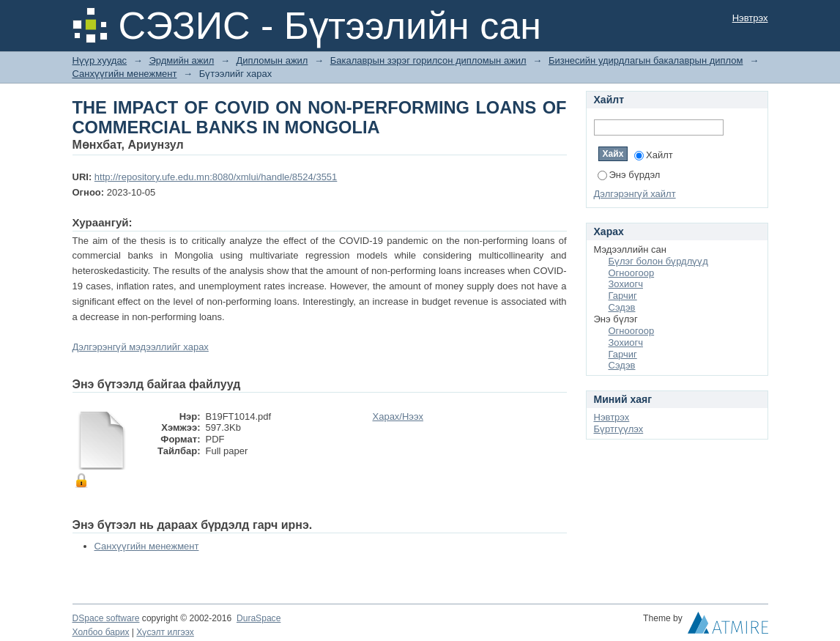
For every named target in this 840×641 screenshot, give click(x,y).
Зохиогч (626, 284)
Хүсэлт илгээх (165, 632)
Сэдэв (622, 307)
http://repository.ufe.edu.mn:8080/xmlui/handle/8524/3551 (216, 177)
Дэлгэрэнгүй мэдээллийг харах (141, 347)
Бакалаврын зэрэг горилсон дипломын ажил (428, 60)
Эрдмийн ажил (181, 60)
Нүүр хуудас (100, 60)
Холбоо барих (101, 632)
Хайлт (654, 155)
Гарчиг (623, 296)
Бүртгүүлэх (619, 429)
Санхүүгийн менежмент (125, 74)
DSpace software (106, 618)
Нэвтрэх (750, 18)
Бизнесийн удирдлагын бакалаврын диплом (646, 60)
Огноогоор (632, 273)
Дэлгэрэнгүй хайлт (635, 194)
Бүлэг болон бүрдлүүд (658, 261)
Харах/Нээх (398, 416)
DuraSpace (259, 618)
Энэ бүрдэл (629, 175)
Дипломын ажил (272, 60)
